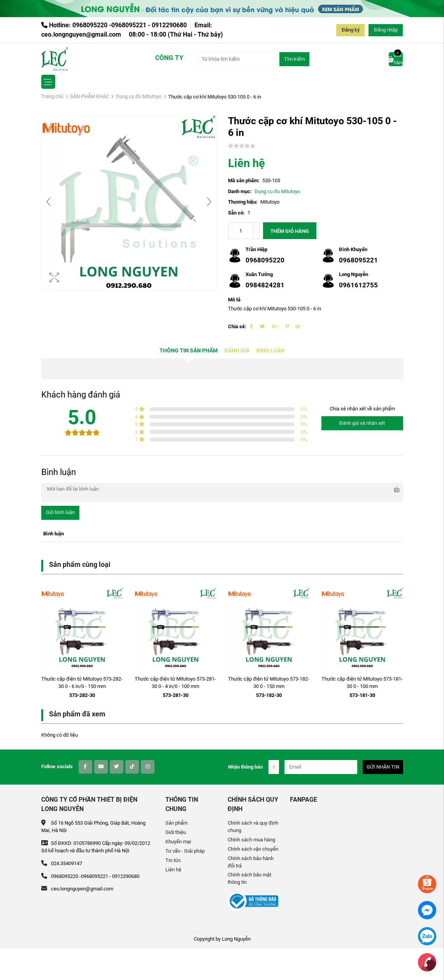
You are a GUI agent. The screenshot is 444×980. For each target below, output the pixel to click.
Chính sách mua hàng (251, 840)
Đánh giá (237, 351)
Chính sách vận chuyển (253, 849)
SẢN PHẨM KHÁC (90, 96)
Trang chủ (52, 96)
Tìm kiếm (294, 59)
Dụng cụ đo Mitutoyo (139, 96)
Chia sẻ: (237, 326)
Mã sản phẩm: (244, 180)
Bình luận (270, 351)
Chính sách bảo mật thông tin (249, 878)
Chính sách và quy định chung (253, 827)
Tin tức (173, 860)
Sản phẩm (176, 823)
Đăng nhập (386, 30)
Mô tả (234, 300)
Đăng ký (351, 30)
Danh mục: (240, 191)
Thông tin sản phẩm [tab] (189, 351)
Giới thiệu (176, 832)
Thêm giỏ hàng (290, 231)
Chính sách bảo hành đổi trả (251, 862)
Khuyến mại (178, 842)
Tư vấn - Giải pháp (185, 851)
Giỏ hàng (396, 59)
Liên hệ (173, 870)
